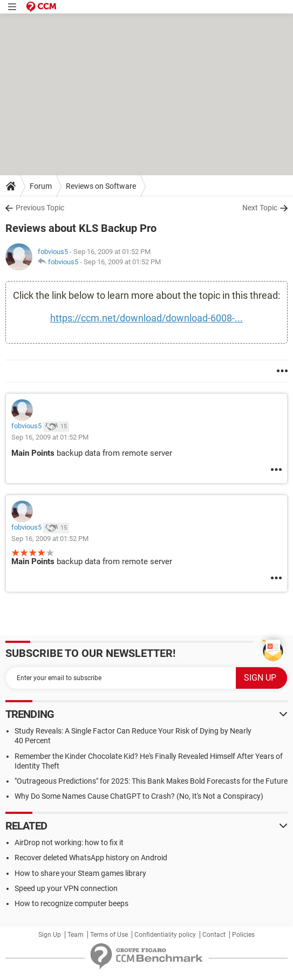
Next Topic (260, 208)
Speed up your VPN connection (66, 888)
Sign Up (50, 935)
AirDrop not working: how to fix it (69, 842)
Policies (243, 935)
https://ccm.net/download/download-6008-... (146, 318)
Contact (214, 935)
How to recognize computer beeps (71, 903)
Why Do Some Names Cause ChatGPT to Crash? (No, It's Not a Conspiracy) (139, 796)
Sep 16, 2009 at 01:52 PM (122, 262)
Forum (41, 186)
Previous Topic (40, 208)
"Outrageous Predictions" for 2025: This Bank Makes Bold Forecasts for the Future (151, 781)
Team (76, 935)
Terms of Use (109, 935)
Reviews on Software (101, 186)
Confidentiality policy (165, 935)
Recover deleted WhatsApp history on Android (91, 858)
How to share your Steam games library (80, 873)
